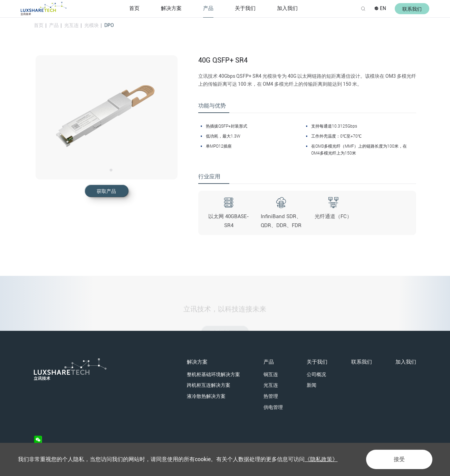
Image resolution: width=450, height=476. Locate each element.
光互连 (71, 25)
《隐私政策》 (321, 459)
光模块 (92, 25)
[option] (107, 117)
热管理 (271, 396)
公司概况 (316, 374)
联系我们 (362, 362)
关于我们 (245, 8)
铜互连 (271, 374)
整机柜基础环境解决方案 (213, 374)
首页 (134, 8)
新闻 (312, 385)
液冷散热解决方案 (206, 396)
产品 (208, 8)
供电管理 (273, 407)
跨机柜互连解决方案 (209, 385)
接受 (399, 459)
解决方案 (171, 8)
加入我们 (287, 8)
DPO (109, 25)
